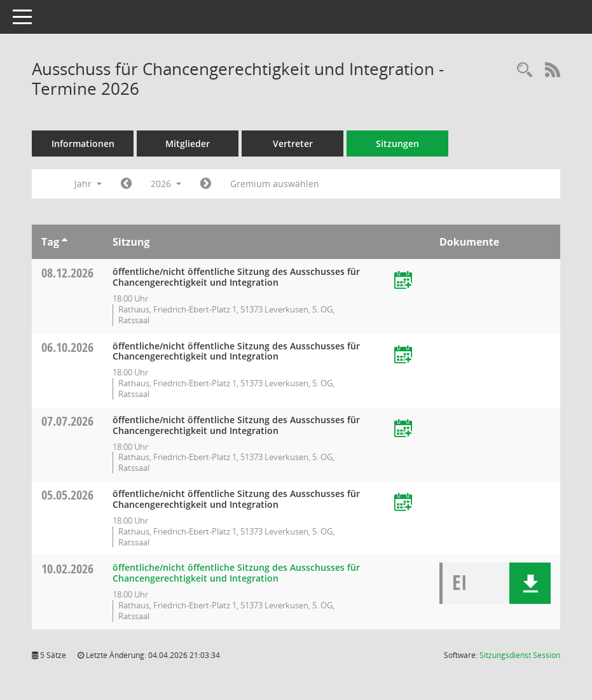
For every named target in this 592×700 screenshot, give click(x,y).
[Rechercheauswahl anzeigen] (525, 70)
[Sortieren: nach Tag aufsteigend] (65, 242)
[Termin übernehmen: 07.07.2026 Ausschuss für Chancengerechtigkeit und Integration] (403, 429)
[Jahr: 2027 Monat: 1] (206, 184)
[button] (530, 583)
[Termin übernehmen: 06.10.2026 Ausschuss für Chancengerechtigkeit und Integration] (403, 355)
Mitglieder (188, 143)
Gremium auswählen (275, 184)
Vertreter (293, 143)
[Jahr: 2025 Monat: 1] (126, 184)
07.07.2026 (67, 421)
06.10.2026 (67, 347)
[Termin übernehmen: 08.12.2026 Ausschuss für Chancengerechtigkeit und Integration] (403, 281)
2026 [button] (166, 184)
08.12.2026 (67, 273)
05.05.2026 (67, 495)
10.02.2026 (67, 569)
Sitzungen (397, 143)
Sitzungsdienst (520, 655)
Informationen (83, 143)
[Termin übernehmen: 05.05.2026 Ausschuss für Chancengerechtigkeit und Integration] (403, 503)
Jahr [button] (88, 184)
